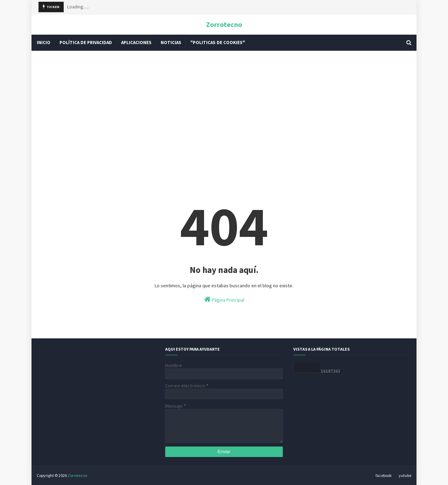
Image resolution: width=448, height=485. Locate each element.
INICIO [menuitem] (44, 43)
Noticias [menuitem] (171, 43)
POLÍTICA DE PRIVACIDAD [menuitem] (86, 43)
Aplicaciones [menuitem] (136, 43)
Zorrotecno (224, 24)
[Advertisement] (224, 110)
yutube (405, 475)
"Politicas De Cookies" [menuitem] (218, 43)
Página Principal (224, 299)
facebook (384, 475)
